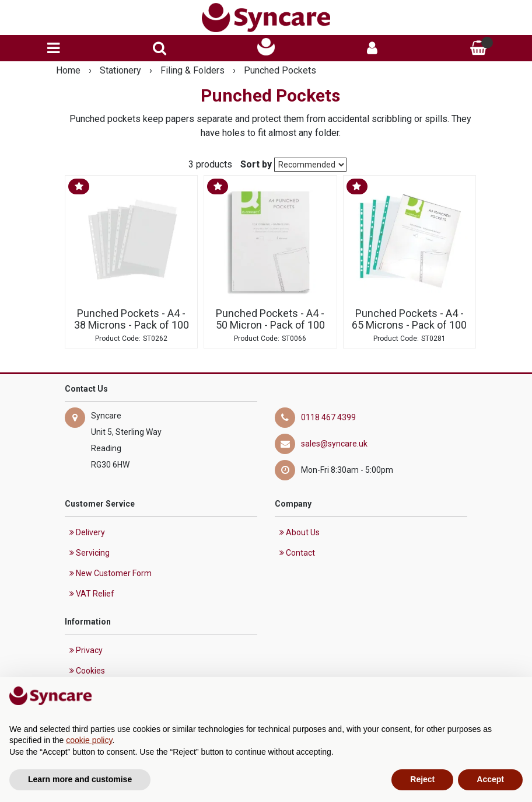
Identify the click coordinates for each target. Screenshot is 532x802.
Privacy (86, 650)
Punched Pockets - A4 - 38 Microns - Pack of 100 (132, 319)
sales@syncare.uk (334, 444)
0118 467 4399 (328, 417)
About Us (300, 532)
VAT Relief (92, 594)
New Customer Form (111, 573)
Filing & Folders (194, 70)
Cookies (87, 671)
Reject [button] (422, 779)
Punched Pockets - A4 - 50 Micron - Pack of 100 (270, 319)
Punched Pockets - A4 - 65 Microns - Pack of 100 (409, 319)
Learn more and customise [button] (80, 779)
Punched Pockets (280, 70)
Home (69, 70)
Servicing (90, 553)
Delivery (87, 532)
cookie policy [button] (89, 740)
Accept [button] (490, 779)
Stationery (122, 70)
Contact (297, 553)
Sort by (256, 164)
